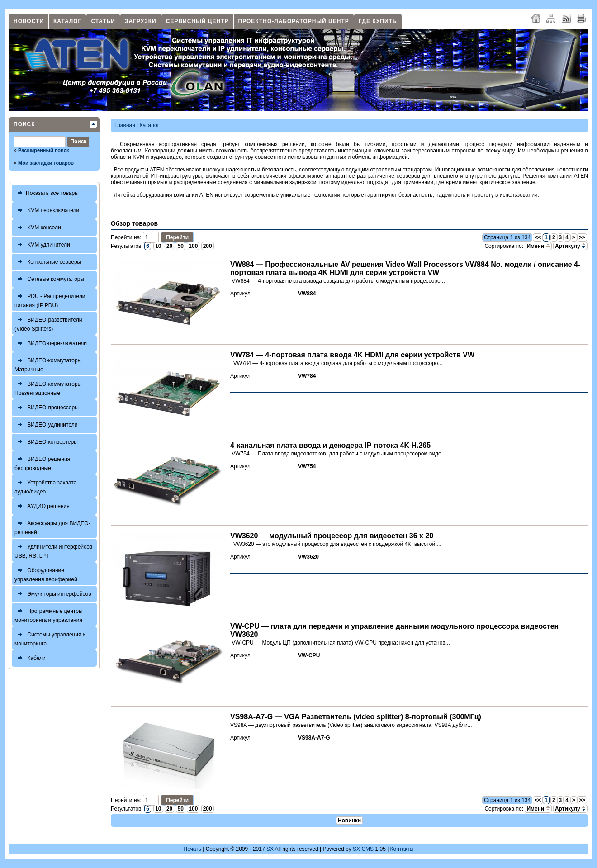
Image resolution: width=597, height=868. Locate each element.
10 (158, 246)
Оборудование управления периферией (46, 574)
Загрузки (141, 21)
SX (270, 849)
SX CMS (363, 849)
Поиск (24, 124)
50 (181, 246)
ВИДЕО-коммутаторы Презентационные (48, 387)
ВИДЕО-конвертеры (46, 442)
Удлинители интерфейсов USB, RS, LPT (53, 550)
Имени (538, 246)
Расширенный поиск (43, 150)
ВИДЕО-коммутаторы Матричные (48, 364)
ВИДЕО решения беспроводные (42, 462)
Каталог (67, 21)
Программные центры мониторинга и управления (49, 614)
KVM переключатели (47, 211)
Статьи (103, 21)
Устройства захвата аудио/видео (45, 486)
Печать (192, 849)
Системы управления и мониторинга (50, 638)
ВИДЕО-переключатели (51, 344)
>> (582, 237)
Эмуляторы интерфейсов (53, 594)
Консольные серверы (48, 262)
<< (538, 237)
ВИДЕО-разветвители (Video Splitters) (48, 323)
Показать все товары (47, 193)
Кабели (30, 658)
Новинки (349, 821)
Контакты (402, 849)
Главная (125, 125)
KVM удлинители (42, 245)
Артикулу (570, 246)
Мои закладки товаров (46, 163)
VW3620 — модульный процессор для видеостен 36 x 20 (332, 536)
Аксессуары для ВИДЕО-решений (52, 527)
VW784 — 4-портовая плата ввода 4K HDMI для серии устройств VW (352, 355)
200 (208, 246)
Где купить (378, 21)
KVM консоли (38, 228)
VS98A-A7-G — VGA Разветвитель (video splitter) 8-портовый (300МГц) (356, 717)
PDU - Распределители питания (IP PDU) (50, 300)
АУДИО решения (42, 506)
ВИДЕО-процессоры (47, 408)
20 (169, 246)
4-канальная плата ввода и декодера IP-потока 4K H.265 (330, 445)
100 (193, 246)
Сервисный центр (197, 21)
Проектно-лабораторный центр (294, 21)
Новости (29, 21)
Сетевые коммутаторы (49, 279)
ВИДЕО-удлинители (46, 425)
